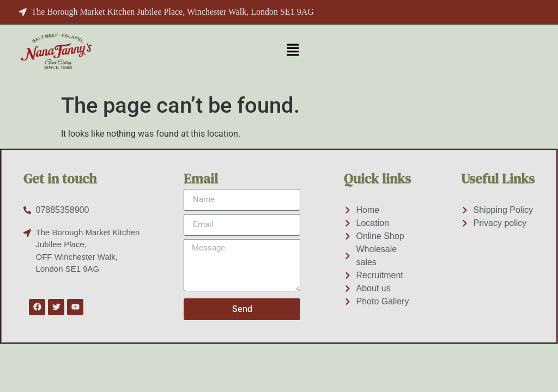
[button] (293, 51)
